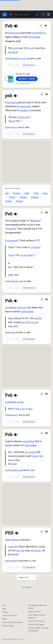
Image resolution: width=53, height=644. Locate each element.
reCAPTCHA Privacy (37, 621)
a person (22, 308)
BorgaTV (15, 415)
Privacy (5, 612)
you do (34, 322)
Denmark (13, 52)
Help (4, 609)
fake (30, 409)
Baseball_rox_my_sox (20, 59)
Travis (11, 255)
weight (38, 318)
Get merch (29, 65)
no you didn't (27, 255)
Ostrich (14, 127)
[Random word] (37, 14)
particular (26, 106)
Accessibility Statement (12, 622)
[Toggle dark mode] (43, 14)
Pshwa (23, 197)
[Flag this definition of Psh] (46, 26)
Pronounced (12, 241)
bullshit (9, 445)
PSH (7, 561)
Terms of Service (10, 616)
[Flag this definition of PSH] (46, 532)
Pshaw (17, 193)
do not (30, 48)
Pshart (19, 201)
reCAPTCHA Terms (36, 625)
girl (23, 409)
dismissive (12, 102)
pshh (27, 193)
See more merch (23, 84)
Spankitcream (17, 470)
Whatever (36, 221)
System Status (34, 612)
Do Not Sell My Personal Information (38, 629)
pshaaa (35, 197)
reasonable (31, 445)
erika (13, 333)
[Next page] (34, 578)
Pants (8, 540)
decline (24, 110)
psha (45, 193)
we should (30, 452)
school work (24, 117)
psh (7, 127)
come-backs (27, 312)
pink (15, 48)
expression (14, 33)
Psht (36, 193)
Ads (4, 605)
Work (12, 121)
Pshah (8, 201)
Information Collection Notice (38, 607)
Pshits (12, 197)
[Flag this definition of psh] (46, 94)
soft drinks (36, 551)
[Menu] (48, 14)
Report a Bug (8, 626)
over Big (20, 551)
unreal (20, 402)
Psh (7, 59)
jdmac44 (15, 561)
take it (35, 456)
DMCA (5, 619)
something (38, 33)
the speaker (34, 37)
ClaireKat (15, 281)
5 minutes (35, 247)
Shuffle (26, 587)
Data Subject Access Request (37, 616)
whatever (11, 229)
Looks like (13, 547)
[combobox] (24, 14)
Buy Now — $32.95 (27, 79)
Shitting (16, 540)
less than (26, 322)
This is (18, 409)
